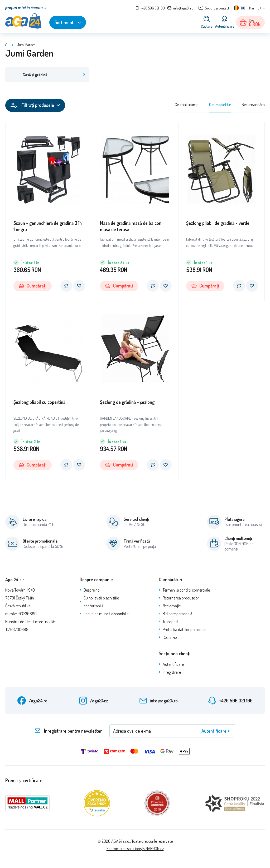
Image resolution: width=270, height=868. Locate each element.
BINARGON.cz (153, 849)
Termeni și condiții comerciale (186, 591)
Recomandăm (253, 105)
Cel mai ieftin (220, 105)
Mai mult (255, 8)
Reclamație (172, 606)
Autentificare (173, 665)
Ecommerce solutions (124, 849)
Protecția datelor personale (184, 630)
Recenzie (170, 638)
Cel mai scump (187, 105)
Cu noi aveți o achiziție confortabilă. (101, 602)
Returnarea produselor (181, 598)
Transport (170, 622)
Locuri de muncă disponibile (106, 614)
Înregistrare (172, 673)
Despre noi (92, 591)
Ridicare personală (177, 614)
